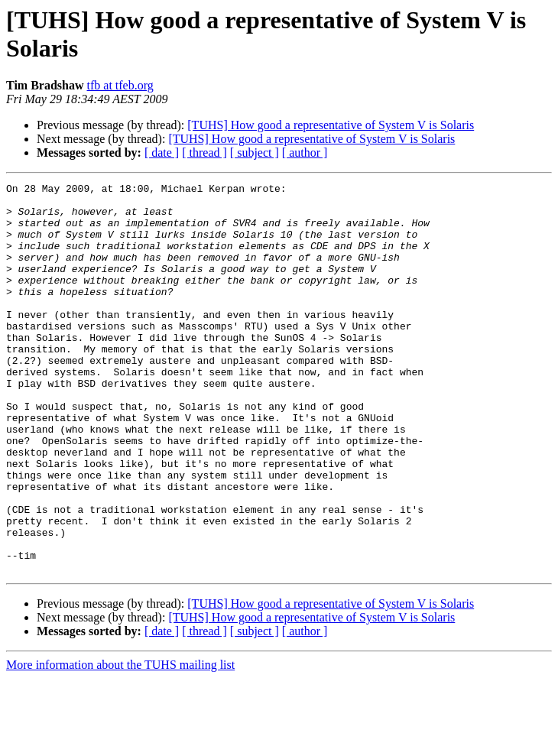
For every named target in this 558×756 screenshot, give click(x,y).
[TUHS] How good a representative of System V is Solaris (331, 125)
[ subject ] (255, 152)
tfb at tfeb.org (120, 85)
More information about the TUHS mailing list (120, 743)
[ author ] (305, 152)
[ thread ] (204, 152)
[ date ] (162, 152)
